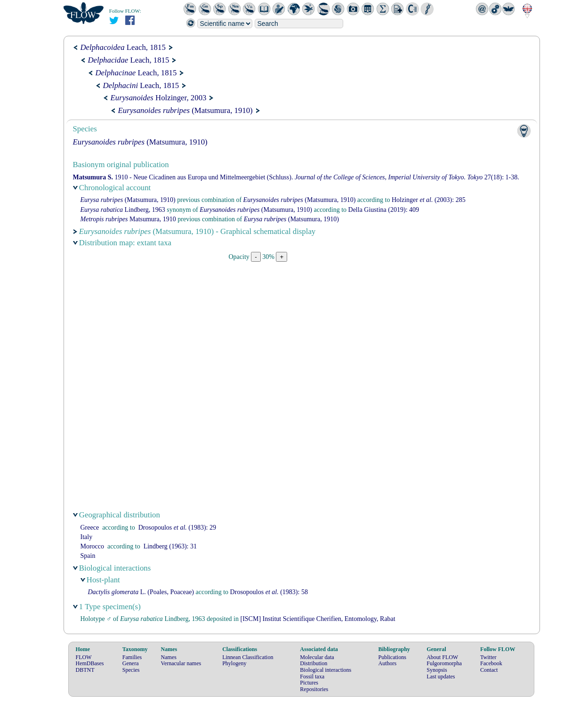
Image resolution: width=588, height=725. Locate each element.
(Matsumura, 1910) (185, 110)
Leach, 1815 (123, 47)
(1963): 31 (170, 546)
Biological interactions (326, 670)
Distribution (314, 663)
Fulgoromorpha (444, 663)
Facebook (491, 663)
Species (131, 670)
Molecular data (317, 657)
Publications (392, 657)
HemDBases (90, 663)
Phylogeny (234, 663)
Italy (87, 537)
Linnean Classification (248, 657)
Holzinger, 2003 (159, 98)
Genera (131, 663)
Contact (489, 670)
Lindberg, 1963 (123, 210)
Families (132, 657)
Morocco (93, 546)
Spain (88, 556)
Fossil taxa (312, 677)
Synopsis (437, 670)
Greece (90, 528)
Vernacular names (181, 663)
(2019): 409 (384, 210)
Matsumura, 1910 (128, 219)
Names (169, 657)
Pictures (309, 683)
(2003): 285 (429, 200)
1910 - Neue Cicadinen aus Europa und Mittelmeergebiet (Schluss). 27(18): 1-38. (296, 177)
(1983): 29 (177, 528)
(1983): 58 (269, 592)
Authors (387, 663)
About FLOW (442, 657)
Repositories (314, 689)
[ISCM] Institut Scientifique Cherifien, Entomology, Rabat (318, 619)
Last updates (441, 677)
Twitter (488, 657)
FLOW (84, 657)
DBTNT (85, 670)
